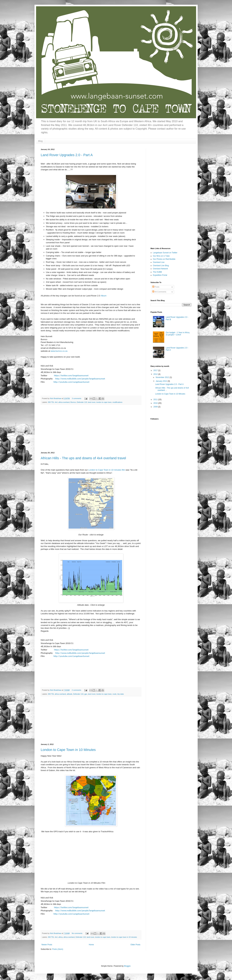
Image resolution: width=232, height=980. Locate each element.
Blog (40, 141)
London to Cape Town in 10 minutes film (107, 470)
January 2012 (162, 381)
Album (103, 296)
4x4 (56, 402)
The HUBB (157, 272)
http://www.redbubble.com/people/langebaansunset (80, 379)
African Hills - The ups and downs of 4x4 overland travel (83, 458)
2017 (156, 370)
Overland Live (159, 262)
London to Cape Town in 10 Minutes (68, 750)
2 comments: (77, 690)
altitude (70, 694)
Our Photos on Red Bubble (164, 259)
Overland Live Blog (161, 266)
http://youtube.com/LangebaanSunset (71, 382)
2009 (156, 407)
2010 (156, 403)
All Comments (159, 292)
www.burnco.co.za (59, 351)
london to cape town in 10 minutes (124, 937)
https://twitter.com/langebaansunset (71, 375)
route (115, 694)
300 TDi (51, 402)
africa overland (64, 402)
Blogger (127, 966)
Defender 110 (82, 402)
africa (60, 937)
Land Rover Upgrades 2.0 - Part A (67, 155)
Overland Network (160, 269)
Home (91, 945)
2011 (156, 400)
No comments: (77, 933)
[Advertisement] (91, 428)
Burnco (73, 402)
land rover (92, 402)
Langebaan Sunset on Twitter (165, 253)
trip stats (121, 694)
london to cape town (104, 402)
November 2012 (163, 377)
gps (86, 694)
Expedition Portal (160, 275)
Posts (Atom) (58, 949)
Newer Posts (47, 945)
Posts (156, 287)
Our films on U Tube (161, 256)
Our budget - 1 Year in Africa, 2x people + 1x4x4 (178, 334)
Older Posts (135, 945)
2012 (156, 374)
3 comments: (77, 398)
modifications (117, 402)
